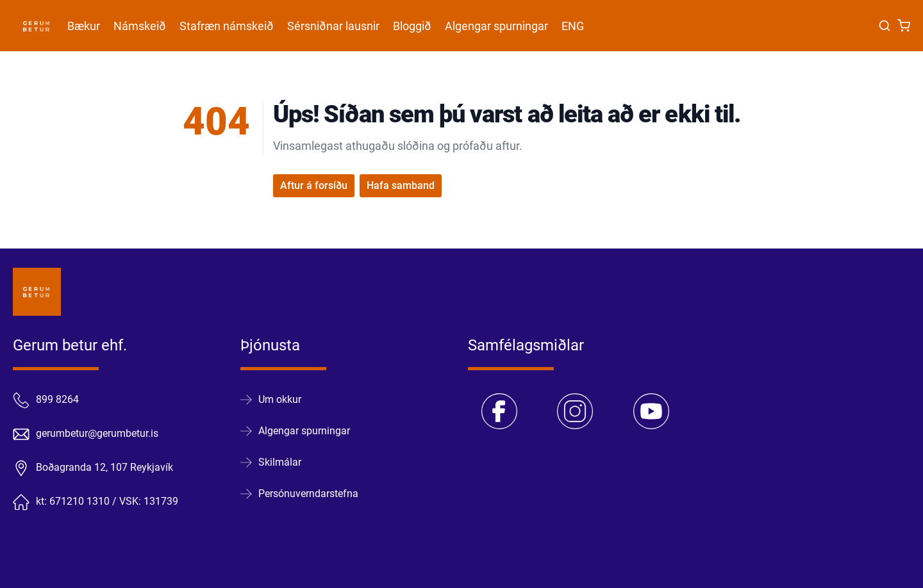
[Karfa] (904, 26)
